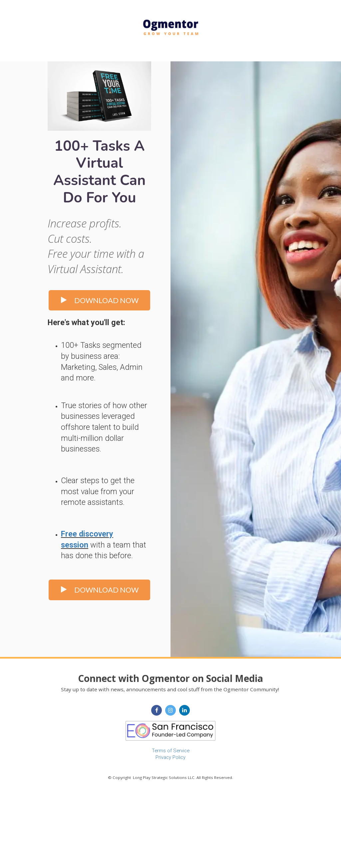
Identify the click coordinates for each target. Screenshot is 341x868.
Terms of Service (171, 751)
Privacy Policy (170, 757)
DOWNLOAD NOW (99, 300)
